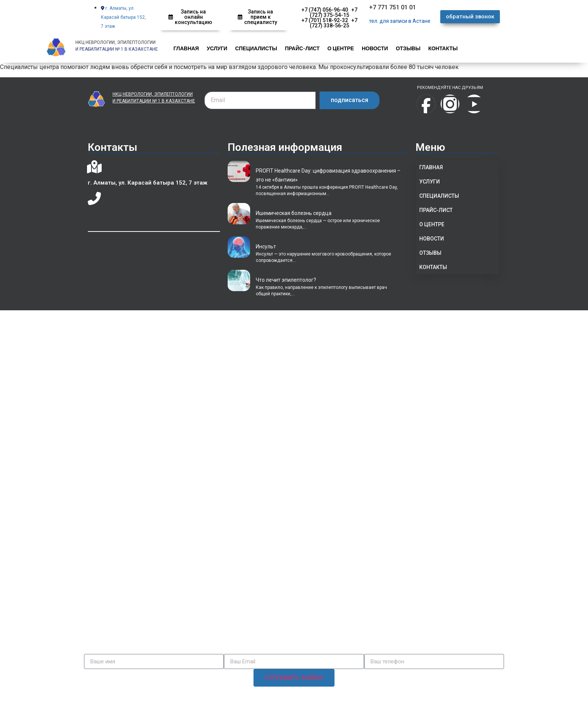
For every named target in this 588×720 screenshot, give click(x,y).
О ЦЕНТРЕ (340, 48)
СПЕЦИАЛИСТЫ (255, 48)
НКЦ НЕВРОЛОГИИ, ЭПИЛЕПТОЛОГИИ (115, 42)
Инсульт (266, 247)
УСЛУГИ (217, 48)
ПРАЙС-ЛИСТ (301, 48)
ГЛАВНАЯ (186, 48)
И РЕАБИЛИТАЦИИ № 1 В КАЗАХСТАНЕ (154, 101)
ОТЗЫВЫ (406, 48)
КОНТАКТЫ (441, 48)
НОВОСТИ (373, 48)
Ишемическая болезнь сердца (294, 213)
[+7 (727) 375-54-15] (94, 199)
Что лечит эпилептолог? (286, 280)
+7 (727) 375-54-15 (114, 214)
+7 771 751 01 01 (392, 7)
